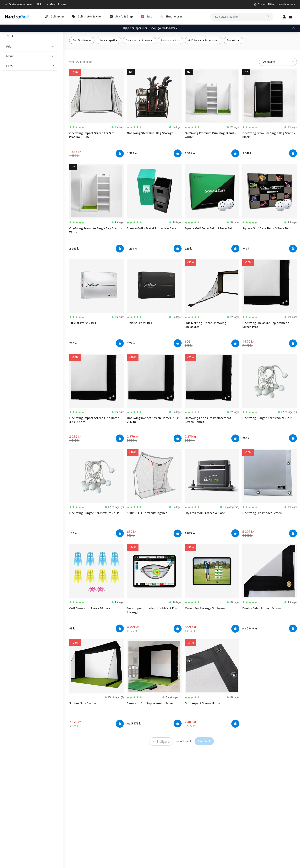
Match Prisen (58, 4)
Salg (149, 16)
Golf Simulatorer (82, 40)
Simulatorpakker (109, 40)
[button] (30, 47)
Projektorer (233, 40)
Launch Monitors (170, 40)
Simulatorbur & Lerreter (139, 40)
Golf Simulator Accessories (203, 40)
